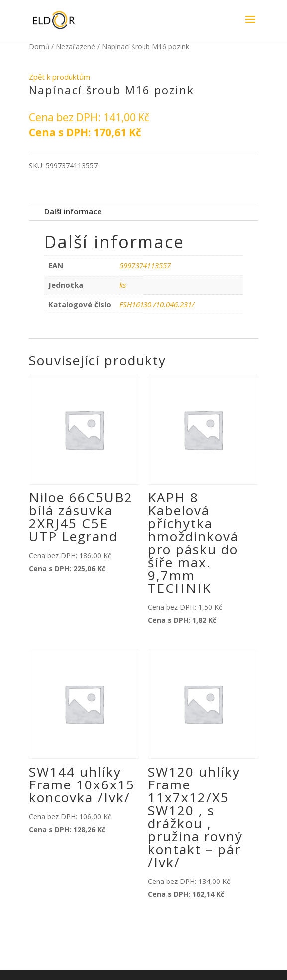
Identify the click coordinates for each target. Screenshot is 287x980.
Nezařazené (75, 47)
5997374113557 (145, 265)
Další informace (73, 211)
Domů (39, 47)
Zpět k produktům (60, 77)
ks (122, 285)
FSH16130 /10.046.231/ (157, 304)
